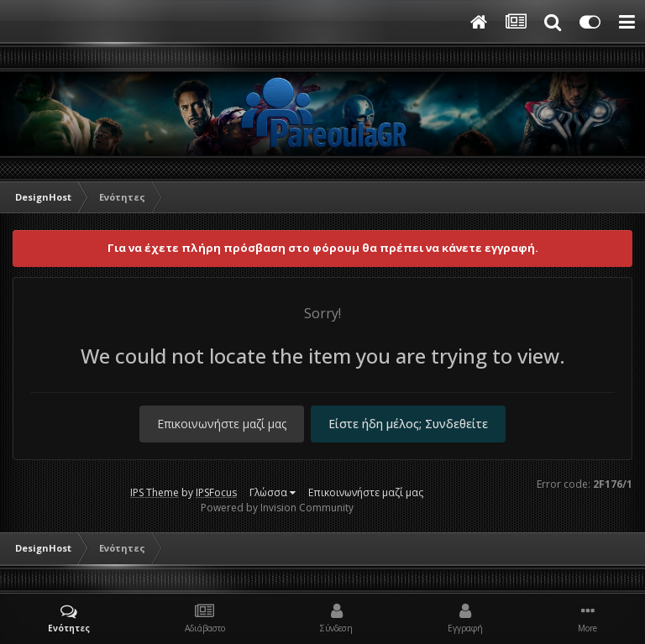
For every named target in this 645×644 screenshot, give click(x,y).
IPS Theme (155, 492)
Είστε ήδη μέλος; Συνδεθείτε (408, 424)
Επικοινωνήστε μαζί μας (222, 424)
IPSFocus (216, 492)
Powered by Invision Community (277, 508)
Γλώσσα (273, 492)
